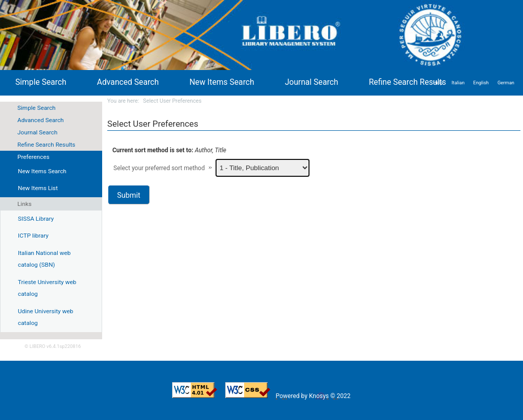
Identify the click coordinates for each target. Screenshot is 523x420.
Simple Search (37, 108)
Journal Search (37, 132)
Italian (458, 83)
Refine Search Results (46, 145)
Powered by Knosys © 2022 (314, 396)
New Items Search (222, 82)
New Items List (38, 188)
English (481, 83)
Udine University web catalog (45, 317)
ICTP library (33, 236)
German (506, 83)
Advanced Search (41, 120)
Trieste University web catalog (47, 288)
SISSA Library (36, 219)
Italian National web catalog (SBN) (44, 259)
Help (438, 83)
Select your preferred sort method (159, 168)
